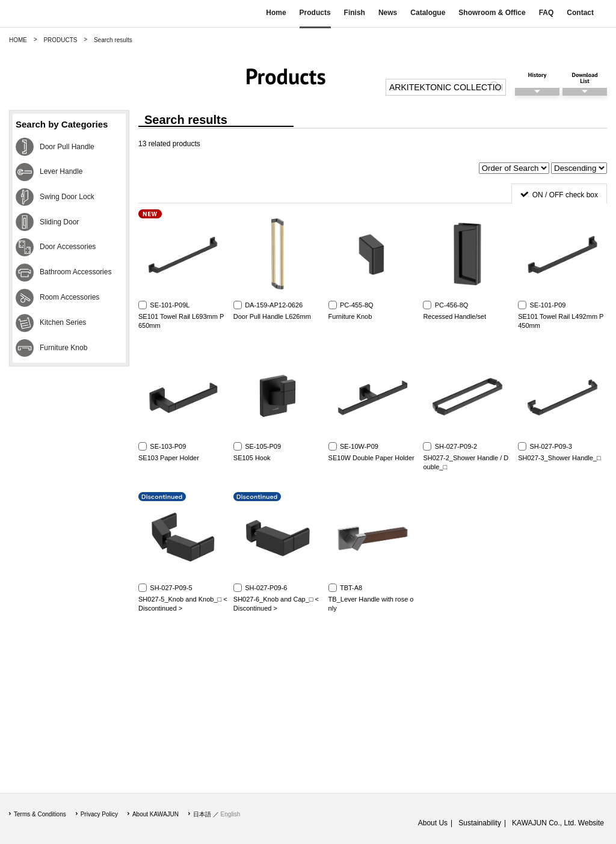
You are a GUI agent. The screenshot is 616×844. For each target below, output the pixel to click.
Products (315, 13)
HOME (18, 40)
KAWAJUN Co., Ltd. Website (558, 823)
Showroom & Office (492, 13)
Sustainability (480, 823)
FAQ (547, 13)
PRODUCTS (60, 40)
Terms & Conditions (40, 814)
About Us (433, 823)
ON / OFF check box (565, 195)
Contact (580, 13)
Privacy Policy (99, 814)
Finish (355, 13)
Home (276, 13)
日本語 (202, 814)
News (388, 13)
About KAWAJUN (156, 814)
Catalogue (428, 13)
